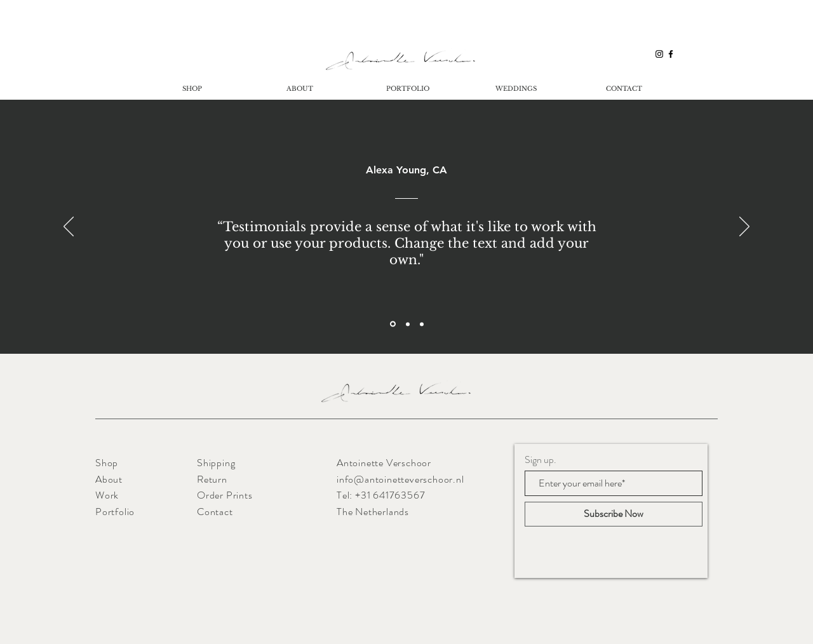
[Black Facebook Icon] (671, 54)
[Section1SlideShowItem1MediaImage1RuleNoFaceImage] (393, 324)
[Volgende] (744, 227)
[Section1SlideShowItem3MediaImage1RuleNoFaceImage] (422, 324)
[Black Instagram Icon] (659, 54)
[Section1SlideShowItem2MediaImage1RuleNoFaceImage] (408, 324)
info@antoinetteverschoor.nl (400, 479)
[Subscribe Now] (614, 514)
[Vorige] (69, 227)
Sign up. (541, 460)
